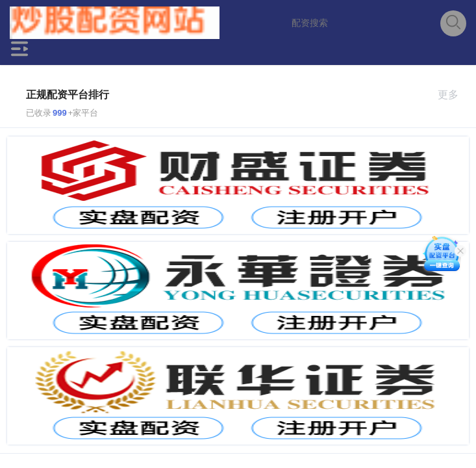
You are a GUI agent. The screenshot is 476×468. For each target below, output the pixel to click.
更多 (454, 95)
